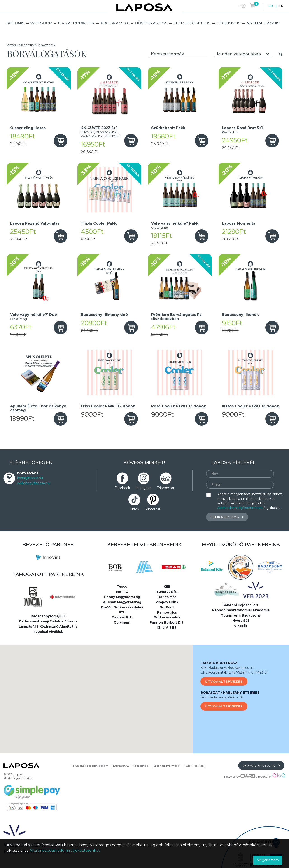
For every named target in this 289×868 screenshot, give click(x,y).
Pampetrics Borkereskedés (167, 615)
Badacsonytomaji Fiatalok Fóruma (48, 621)
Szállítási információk (167, 766)
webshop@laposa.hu (33, 483)
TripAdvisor (166, 488)
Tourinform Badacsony (241, 615)
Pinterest (153, 509)
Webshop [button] (41, 23)
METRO (122, 592)
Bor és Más (167, 597)
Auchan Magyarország (122, 602)
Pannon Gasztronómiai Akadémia (241, 610)
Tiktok (134, 509)
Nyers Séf (241, 621)
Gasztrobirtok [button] (76, 23)
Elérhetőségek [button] (192, 23)
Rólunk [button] (15, 23)
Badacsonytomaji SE (48, 616)
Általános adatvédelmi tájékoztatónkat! (65, 850)
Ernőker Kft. (122, 617)
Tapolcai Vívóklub (48, 632)
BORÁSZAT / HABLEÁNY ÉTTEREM (230, 693)
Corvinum (122, 622)
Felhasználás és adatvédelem (90, 766)
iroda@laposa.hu (30, 478)
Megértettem (268, 860)
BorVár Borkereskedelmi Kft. (122, 610)
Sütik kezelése (194, 766)
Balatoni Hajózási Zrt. (241, 605)
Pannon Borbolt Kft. (167, 622)
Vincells (241, 626)
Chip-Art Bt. (167, 628)
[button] (96, 695)
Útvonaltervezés (224, 681)
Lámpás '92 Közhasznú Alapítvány (48, 626)
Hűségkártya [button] (151, 23)
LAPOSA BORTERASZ (219, 663)
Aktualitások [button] (263, 23)
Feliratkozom (227, 517)
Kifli (167, 586)
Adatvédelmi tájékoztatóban (240, 508)
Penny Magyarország (122, 597)
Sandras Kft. (167, 592)
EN (281, 6)
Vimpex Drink (167, 602)
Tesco (122, 586)
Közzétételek (141, 766)
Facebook (122, 488)
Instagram (144, 488)
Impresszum (121, 766)
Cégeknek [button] (228, 23)
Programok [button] (115, 23)
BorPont (167, 607)
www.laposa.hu (261, 765)
